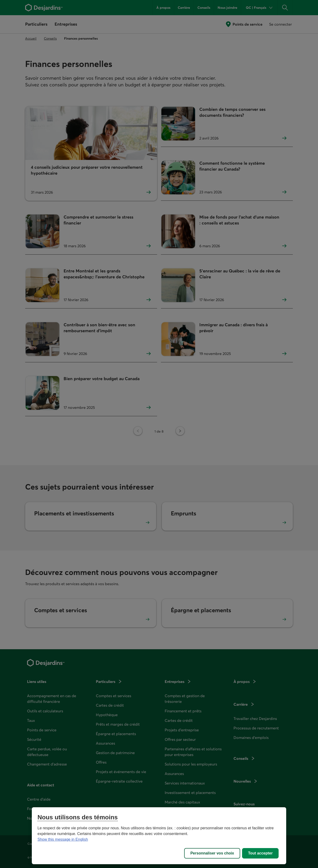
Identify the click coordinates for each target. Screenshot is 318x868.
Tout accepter (260, 853)
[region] (159, 836)
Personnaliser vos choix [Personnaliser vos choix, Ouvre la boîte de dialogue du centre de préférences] (212, 853)
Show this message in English (63, 839)
